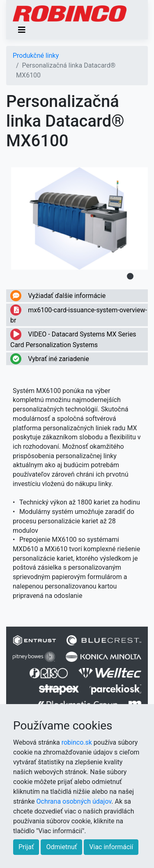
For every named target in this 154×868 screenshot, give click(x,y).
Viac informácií (111, 847)
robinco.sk (77, 742)
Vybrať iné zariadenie (50, 359)
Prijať (26, 847)
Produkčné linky (36, 56)
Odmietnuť (61, 847)
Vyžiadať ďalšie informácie (58, 296)
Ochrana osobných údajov (74, 801)
